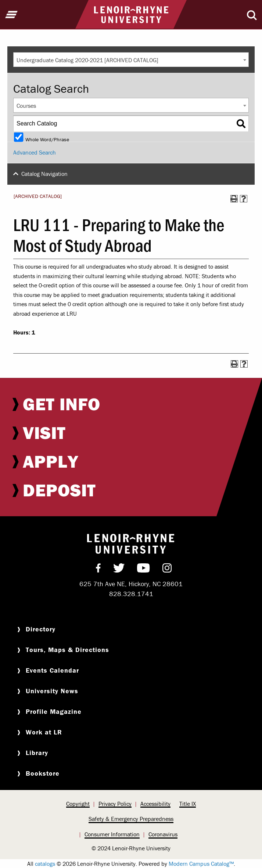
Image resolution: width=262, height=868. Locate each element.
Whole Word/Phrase (47, 139)
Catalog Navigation (44, 174)
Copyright (78, 804)
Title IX (188, 804)
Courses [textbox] (26, 106)
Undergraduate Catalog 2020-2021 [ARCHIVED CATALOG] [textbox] (87, 60)
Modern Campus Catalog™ (201, 864)
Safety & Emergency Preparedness (131, 819)
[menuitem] (131, 404)
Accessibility (155, 804)
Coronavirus (163, 834)
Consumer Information (112, 834)
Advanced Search (35, 152)
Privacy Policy (115, 804)
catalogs (45, 864)
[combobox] (131, 60)
